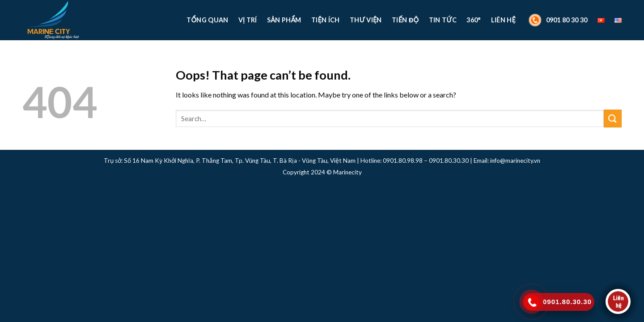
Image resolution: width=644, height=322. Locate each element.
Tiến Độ (405, 20)
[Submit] (613, 118)
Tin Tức (443, 20)
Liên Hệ (503, 20)
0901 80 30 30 (557, 20)
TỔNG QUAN (207, 20)
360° (474, 20)
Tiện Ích (326, 20)
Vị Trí (248, 20)
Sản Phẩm (284, 20)
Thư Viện (366, 20)
